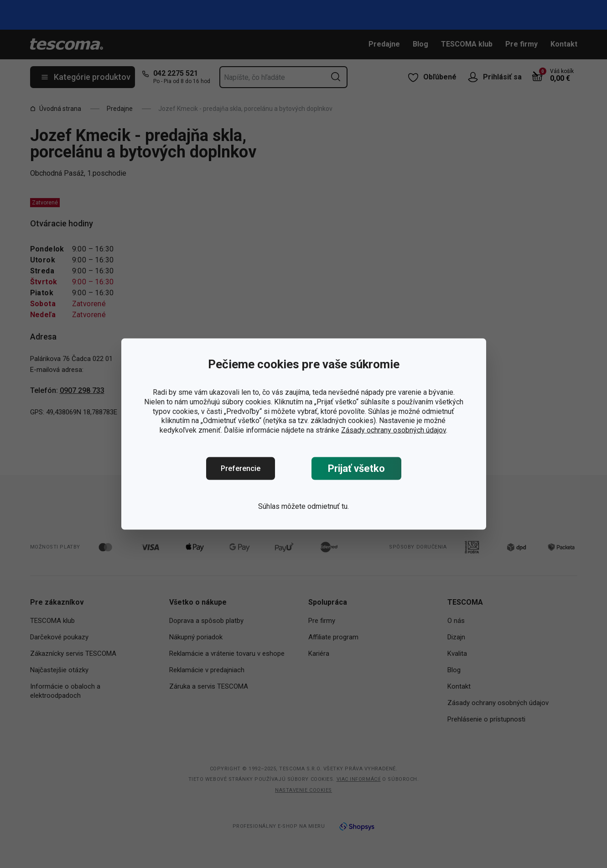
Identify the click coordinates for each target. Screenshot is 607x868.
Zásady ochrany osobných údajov (394, 430)
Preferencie (241, 468)
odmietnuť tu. (328, 506)
